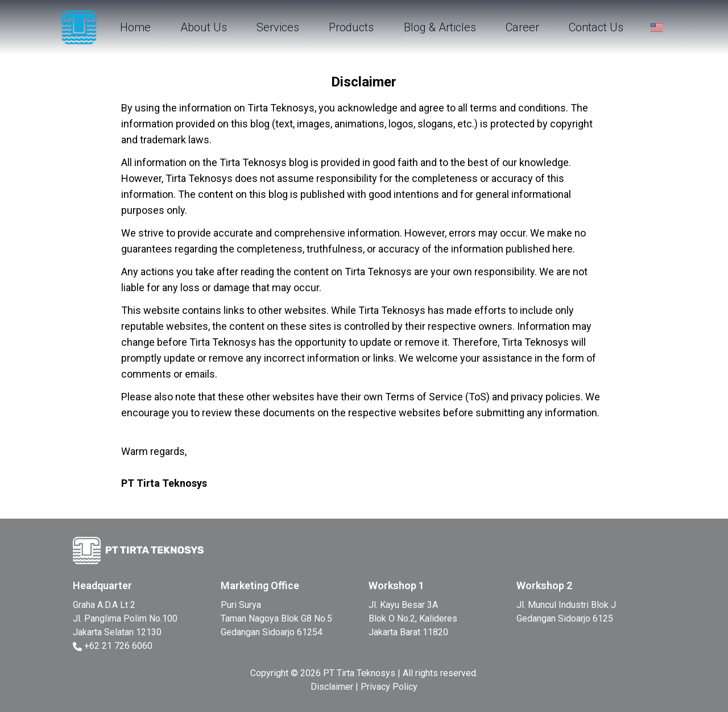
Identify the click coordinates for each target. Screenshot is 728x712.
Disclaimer (332, 687)
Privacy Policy (389, 687)
